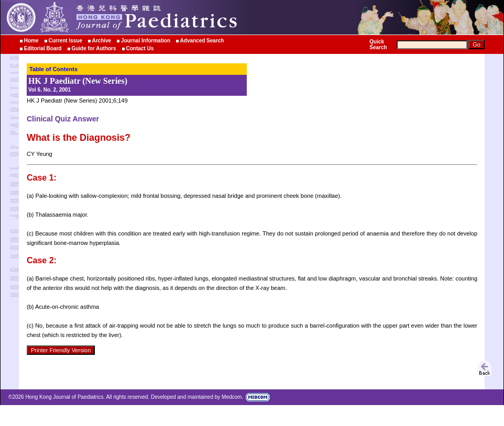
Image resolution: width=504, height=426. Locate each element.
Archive (102, 41)
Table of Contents (53, 69)
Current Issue (65, 41)
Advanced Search (202, 41)
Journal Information (146, 41)
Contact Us (140, 48)
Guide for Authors (94, 48)
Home (31, 41)
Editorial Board (43, 48)
